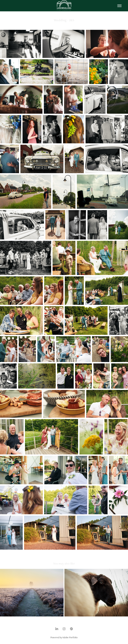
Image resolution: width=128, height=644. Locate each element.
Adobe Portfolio (70, 637)
